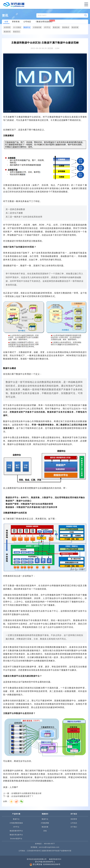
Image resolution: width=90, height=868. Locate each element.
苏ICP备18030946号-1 (45, 862)
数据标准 (7, 32)
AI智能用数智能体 (16, 823)
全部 (6, 22)
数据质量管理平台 (16, 831)
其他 (45, 831)
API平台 (47, 27)
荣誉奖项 (16, 22)
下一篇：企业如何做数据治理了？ (18, 796)
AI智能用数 (45, 823)
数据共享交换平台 (16, 835)
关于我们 (74, 827)
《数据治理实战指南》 (44, 22)
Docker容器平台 (16, 839)
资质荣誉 (74, 819)
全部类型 (7, 27)
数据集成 (66, 27)
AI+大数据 (17, 27)
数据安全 (17, 32)
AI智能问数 (37, 27)
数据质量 (75, 27)
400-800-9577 (49, 844)
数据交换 (56, 27)
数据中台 (27, 27)
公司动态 (27, 22)
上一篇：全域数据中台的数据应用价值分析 (22, 793)
